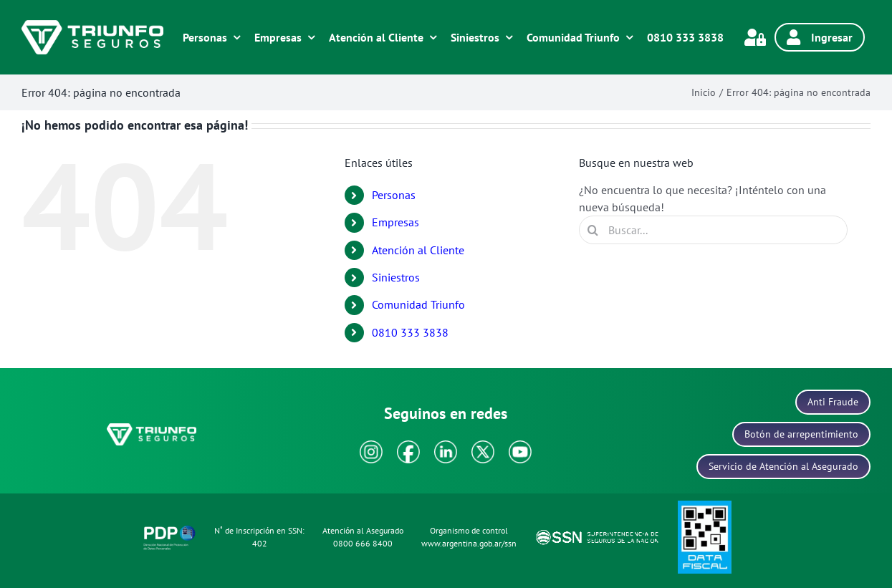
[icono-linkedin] (446, 446)
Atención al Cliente (418, 250)
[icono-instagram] (371, 446)
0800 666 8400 (363, 543)
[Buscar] (593, 230)
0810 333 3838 (410, 332)
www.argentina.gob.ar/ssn (469, 543)
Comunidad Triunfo (418, 304)
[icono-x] (483, 446)
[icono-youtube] (520, 446)
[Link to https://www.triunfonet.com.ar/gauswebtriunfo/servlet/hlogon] (755, 37)
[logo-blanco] (92, 26)
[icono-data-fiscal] (705, 506)
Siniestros (396, 277)
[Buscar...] (713, 230)
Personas (394, 195)
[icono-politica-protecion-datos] (169, 528)
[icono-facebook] (408, 446)
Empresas (395, 222)
